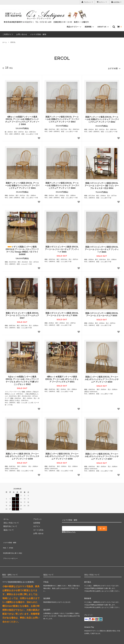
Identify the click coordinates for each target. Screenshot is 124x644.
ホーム (5, 42)
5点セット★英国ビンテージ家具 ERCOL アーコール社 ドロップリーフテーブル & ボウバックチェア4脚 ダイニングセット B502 (22, 379)
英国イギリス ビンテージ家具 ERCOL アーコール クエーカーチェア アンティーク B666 (62, 248)
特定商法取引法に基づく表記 (13, 548)
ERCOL (13, 42)
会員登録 (117, 2)
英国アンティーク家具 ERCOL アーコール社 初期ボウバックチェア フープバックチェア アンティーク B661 (22, 185)
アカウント (87, 2)
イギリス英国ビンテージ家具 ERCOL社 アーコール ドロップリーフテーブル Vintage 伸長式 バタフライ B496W (22, 250)
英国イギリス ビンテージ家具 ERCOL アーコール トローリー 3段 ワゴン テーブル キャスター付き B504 (102, 185)
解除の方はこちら (69, 531)
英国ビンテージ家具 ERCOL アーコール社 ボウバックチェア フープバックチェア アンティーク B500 (102, 378)
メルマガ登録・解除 (38, 34)
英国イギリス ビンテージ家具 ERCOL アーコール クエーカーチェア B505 (102, 313)
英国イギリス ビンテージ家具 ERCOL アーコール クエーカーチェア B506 (62, 313)
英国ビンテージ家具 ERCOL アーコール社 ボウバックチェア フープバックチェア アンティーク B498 (62, 455)
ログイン (102, 2)
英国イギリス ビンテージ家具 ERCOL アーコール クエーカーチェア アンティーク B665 (102, 248)
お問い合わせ (22, 34)
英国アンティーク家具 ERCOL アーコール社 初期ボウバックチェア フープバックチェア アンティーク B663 (62, 118)
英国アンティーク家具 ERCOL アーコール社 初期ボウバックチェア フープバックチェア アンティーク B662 (102, 118)
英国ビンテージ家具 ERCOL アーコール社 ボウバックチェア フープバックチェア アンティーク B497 (102, 455)
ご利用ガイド (8, 34)
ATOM (10, 544)
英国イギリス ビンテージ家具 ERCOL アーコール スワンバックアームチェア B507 (22, 314)
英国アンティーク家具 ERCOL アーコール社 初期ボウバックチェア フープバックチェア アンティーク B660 (62, 185)
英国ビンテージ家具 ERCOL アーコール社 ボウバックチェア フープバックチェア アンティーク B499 (22, 455)
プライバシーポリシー (11, 551)
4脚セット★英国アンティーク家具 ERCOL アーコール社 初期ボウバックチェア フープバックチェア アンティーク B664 (22, 119)
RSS (4, 544)
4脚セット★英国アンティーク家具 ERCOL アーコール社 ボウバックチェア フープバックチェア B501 (62, 378)
